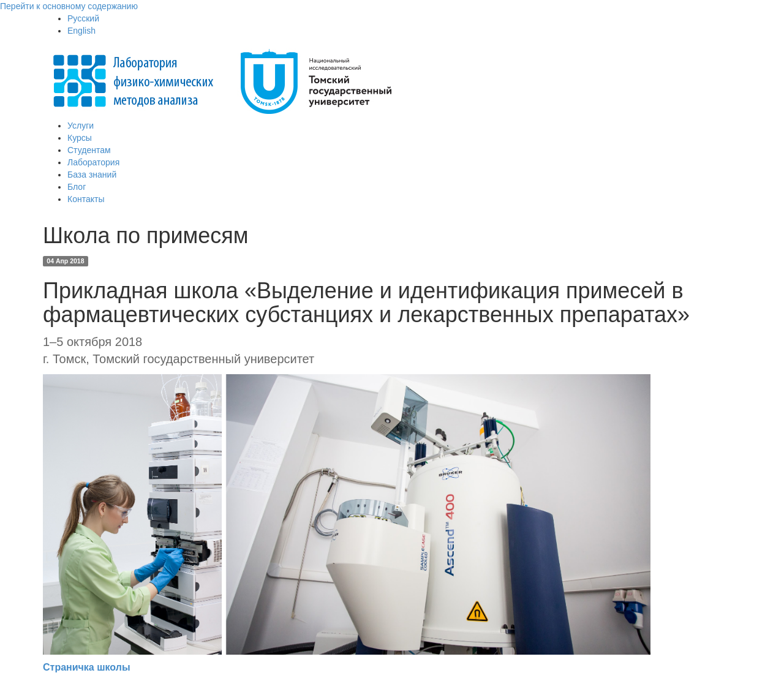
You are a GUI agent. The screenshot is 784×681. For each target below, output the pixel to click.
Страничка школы (87, 667)
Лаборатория (93, 162)
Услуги (81, 126)
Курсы (80, 138)
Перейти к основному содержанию (69, 6)
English (81, 31)
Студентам (89, 150)
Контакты (86, 199)
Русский (83, 18)
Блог (77, 187)
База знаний (92, 175)
